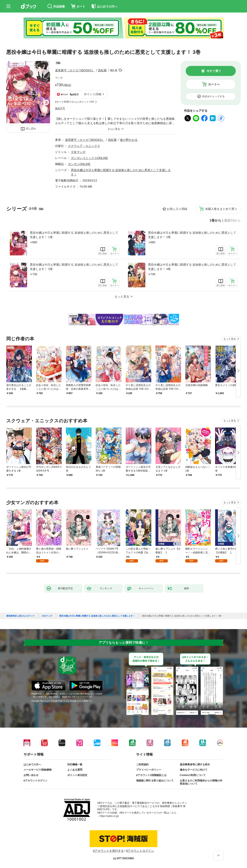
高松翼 (102, 70)
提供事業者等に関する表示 (195, 765)
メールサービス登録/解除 (38, 770)
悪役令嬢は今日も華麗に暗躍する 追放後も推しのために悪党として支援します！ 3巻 (74, 267)
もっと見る (230, 339)
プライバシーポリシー (149, 770)
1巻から (215, 221)
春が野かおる (129, 140)
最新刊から (232, 221)
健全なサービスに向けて (194, 770)
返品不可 (60, 108)
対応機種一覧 (75, 765)
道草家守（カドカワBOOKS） (75, 70)
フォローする (120, 70)
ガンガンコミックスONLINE (89, 158)
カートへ (214, 84)
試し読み (31, 129)
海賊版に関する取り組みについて (155, 781)
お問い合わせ (31, 775)
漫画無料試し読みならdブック (20, 616)
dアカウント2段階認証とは (151, 775)
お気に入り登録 (177, 209)
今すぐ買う (214, 71)
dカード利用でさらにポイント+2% (75, 102)
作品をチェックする (213, 96)
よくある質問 (75, 770)
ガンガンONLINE (79, 164)
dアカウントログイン (36, 781)
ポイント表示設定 (77, 775)
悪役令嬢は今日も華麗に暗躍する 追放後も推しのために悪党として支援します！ (97, 616)
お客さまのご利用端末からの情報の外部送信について (201, 782)
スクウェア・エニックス (84, 146)
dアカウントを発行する (108, 851)
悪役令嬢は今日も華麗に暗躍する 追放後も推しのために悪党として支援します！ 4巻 (192, 267)
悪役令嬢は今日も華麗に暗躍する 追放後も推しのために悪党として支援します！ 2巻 (192, 235)
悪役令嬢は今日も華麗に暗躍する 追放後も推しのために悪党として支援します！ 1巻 (74, 235)
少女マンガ (78, 152)
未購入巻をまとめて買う (221, 209)
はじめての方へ (32, 765)
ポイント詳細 (93, 94)
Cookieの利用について (193, 775)
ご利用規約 (142, 765)
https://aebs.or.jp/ (109, 816)
